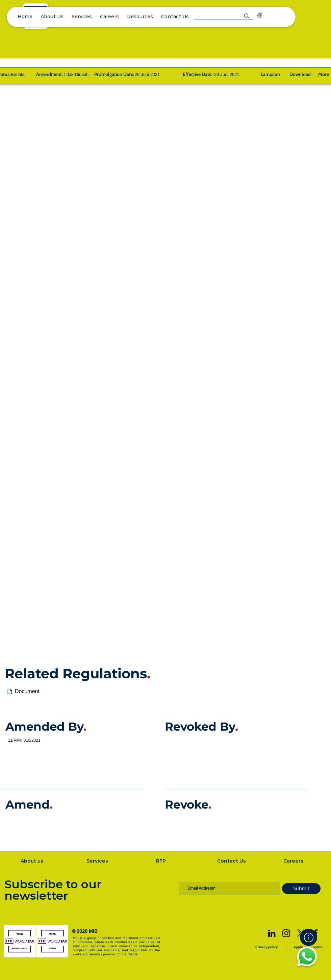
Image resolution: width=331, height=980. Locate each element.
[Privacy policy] (267, 947)
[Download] (300, 74)
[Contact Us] (232, 861)
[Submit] (301, 889)
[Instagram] (286, 933)
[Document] (169, 691)
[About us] (32, 861)
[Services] (98, 861)
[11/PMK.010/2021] (85, 740)
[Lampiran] (270, 74)
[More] (323, 74)
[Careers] (294, 861)
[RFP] (162, 861)
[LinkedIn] (272, 933)
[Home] (309, 937)
